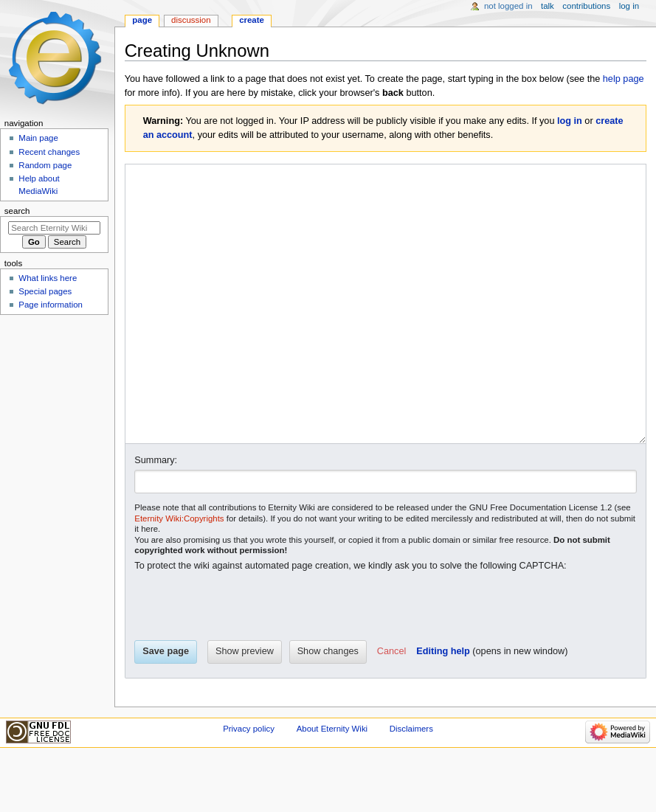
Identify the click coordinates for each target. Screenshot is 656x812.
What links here (48, 278)
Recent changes (49, 152)
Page (142, 20)
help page (624, 79)
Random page (45, 165)
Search (17, 211)
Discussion (191, 20)
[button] (391, 707)
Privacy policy (249, 784)
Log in (629, 6)
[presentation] (246, 662)
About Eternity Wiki (332, 784)
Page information (51, 305)
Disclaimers (411, 784)
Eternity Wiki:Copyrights (179, 574)
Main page (38, 138)
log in (570, 121)
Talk (548, 6)
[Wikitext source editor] (386, 332)
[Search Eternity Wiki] (54, 228)
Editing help (443, 707)
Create (252, 20)
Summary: (156, 516)
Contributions (586, 6)
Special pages (45, 291)
